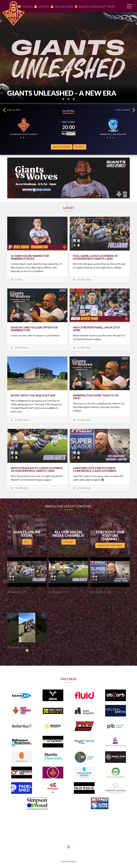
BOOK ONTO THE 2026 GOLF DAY (33, 395)
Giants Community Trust (97, 6)
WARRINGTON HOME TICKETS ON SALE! (96, 397)
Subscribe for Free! (110, 545)
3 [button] (74, 101)
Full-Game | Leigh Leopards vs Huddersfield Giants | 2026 (95, 257)
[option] (68, 58)
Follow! (69, 542)
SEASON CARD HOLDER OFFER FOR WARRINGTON (34, 329)
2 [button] (68, 101)
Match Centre (62, 147)
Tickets (27, 6)
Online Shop (64, 6)
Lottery (43, 6)
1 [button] (63, 101)
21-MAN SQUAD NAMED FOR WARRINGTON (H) (30, 257)
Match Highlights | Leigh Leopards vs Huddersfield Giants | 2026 (37, 469)
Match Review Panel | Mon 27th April (96, 329)
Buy (27, 542)
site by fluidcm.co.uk (69, 862)
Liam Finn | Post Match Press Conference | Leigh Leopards (95, 469)
